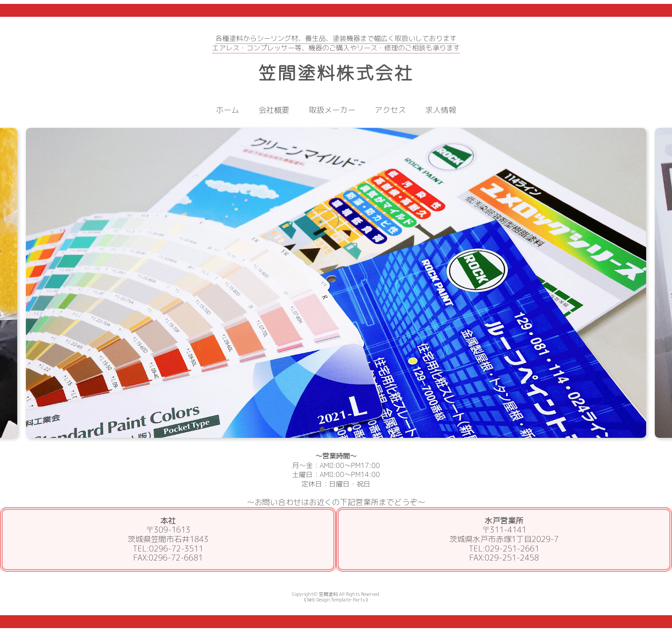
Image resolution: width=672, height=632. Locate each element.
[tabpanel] (336, 283)
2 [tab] (336, 429)
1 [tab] (322, 429)
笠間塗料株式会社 (336, 73)
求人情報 (441, 110)
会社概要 (274, 110)
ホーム (227, 110)
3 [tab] (350, 429)
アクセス (390, 110)
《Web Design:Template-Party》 (336, 599)
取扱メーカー (332, 110)
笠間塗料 (328, 594)
